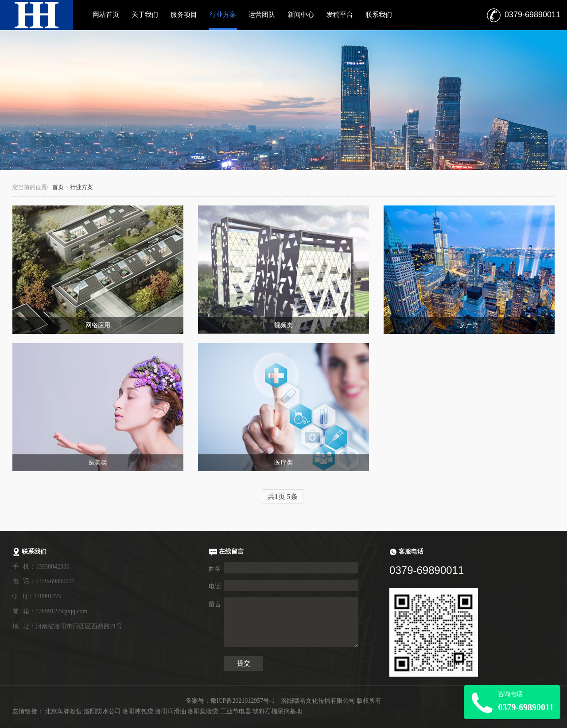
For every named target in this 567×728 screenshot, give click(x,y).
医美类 (98, 463)
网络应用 (98, 325)
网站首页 (106, 15)
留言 (215, 604)
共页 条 (283, 497)
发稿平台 (340, 15)
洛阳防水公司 (102, 711)
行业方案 (223, 15)
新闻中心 (301, 15)
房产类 (469, 325)
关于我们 (145, 15)
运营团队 (262, 15)
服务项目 (184, 15)
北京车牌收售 (63, 711)
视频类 (283, 325)
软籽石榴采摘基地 (277, 711)
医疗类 (283, 463)
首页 (58, 187)
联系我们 (379, 15)
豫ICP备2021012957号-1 (243, 701)
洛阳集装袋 (203, 711)
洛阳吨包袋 (138, 711)
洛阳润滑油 (171, 711)
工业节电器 (236, 711)
